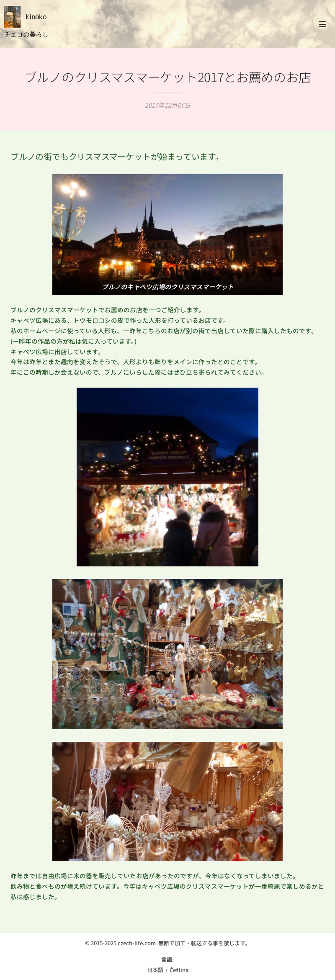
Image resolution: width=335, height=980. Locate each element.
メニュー (322, 24)
